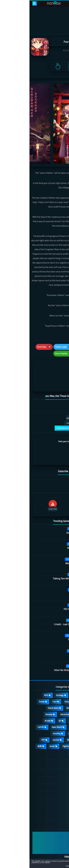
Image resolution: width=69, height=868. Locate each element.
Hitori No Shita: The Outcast (39, 656)
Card (25, 687)
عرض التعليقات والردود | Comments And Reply (44, 413)
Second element (38, 700)
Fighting (37, 732)
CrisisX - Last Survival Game (39, 610)
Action (59, 681)
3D (30, 706)
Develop (19, 700)
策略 (59, 738)
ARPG (40, 725)
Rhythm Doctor (45, 533)
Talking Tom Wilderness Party (38, 564)
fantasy (43, 706)
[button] (57, 864)
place (42, 713)
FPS (14, 725)
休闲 (10, 732)
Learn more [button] (40, 866)
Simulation (40, 687)
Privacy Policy (50, 780)
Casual (45, 681)
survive (26, 725)
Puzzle (12, 687)
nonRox (25, 854)
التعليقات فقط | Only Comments (49, 408)
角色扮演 (45, 738)
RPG (17, 681)
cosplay (58, 693)
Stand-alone (24, 693)
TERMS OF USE (49, 773)
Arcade (18, 706)
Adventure (57, 687)
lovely (23, 732)
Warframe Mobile (44, 549)
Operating (57, 713)
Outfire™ (49, 579)
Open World (27, 713)
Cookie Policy (50, 787)
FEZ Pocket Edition (44, 594)
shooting (27, 719)
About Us (52, 801)
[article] (19, 368)
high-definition (55, 732)
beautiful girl (56, 725)
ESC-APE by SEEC (45, 50)
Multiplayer (42, 693)
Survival (58, 706)
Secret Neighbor (45, 518)
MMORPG (57, 719)
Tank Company (46, 625)
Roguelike (57, 700)
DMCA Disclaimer (49, 766)
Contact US (51, 794)
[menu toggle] (64, 3)
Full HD (11, 713)
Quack (50, 640)
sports (42, 719)
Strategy (30, 681)
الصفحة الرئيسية (49, 759)
